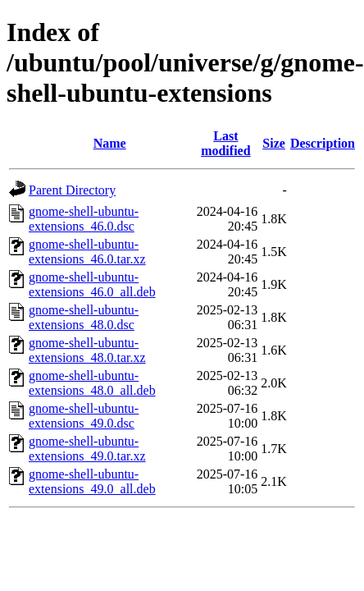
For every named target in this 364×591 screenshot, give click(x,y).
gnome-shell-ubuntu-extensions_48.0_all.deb (92, 383)
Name (110, 143)
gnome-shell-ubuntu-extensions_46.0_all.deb (92, 284)
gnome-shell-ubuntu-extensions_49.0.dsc (84, 416)
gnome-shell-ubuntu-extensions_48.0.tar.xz (87, 350)
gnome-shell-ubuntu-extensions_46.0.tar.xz (87, 252)
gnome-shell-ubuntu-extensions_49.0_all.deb (92, 481)
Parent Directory (72, 190)
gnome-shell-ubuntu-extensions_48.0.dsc (84, 317)
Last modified (225, 143)
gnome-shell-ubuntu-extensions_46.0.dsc (84, 219)
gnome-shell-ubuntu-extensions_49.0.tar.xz (87, 449)
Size (274, 143)
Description (323, 143)
